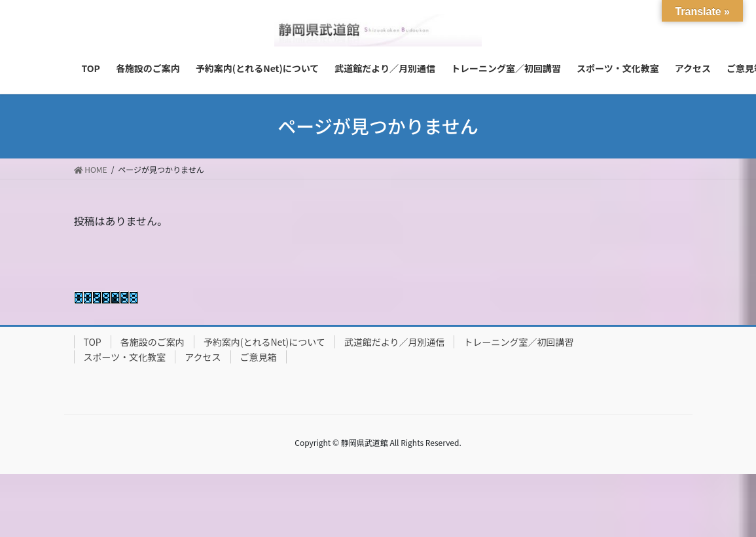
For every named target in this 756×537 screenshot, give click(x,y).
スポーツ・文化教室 (125, 357)
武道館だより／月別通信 (395, 342)
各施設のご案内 (153, 342)
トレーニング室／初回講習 (518, 342)
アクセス (203, 357)
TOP (93, 342)
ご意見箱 (259, 357)
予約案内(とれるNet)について (264, 342)
